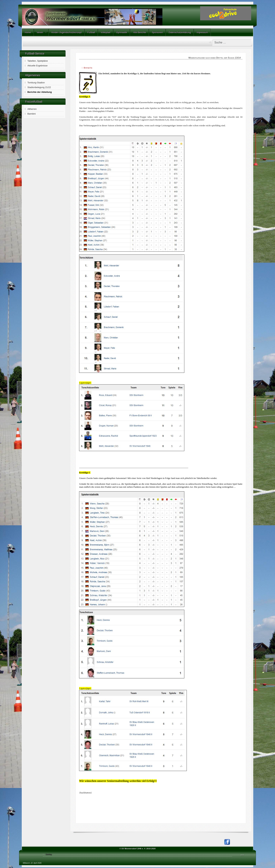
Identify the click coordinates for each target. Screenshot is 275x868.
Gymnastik (121, 32)
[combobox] (232, 43)
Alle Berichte (139, 32)
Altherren (32, 109)
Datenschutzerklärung (180, 32)
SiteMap (49, 854)
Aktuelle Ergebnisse (37, 66)
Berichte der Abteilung (40, 92)
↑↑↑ (242, 855)
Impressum (202, 32)
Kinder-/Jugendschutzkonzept (67, 32)
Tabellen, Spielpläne (38, 61)
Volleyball (105, 32)
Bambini (31, 114)
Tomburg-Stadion (36, 83)
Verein (40, 32)
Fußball (91, 32)
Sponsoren (157, 32)
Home (28, 32)
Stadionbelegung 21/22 (39, 87)
